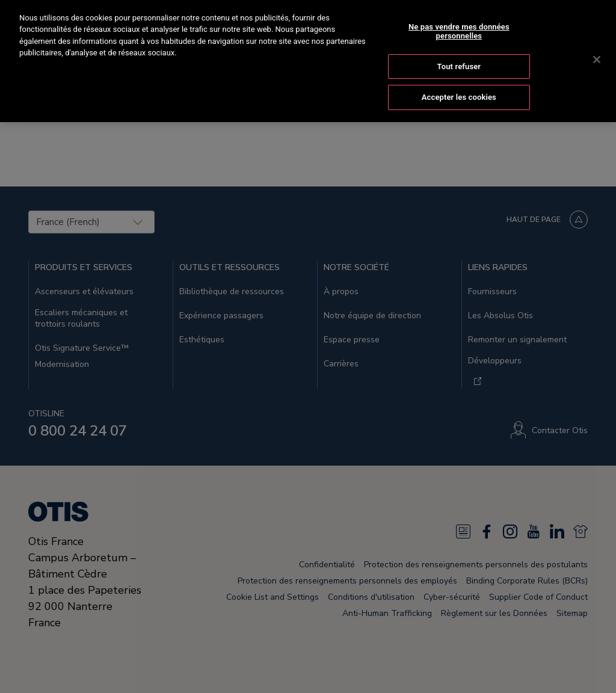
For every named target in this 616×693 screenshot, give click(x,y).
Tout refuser (459, 53)
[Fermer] (597, 46)
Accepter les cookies (459, 84)
